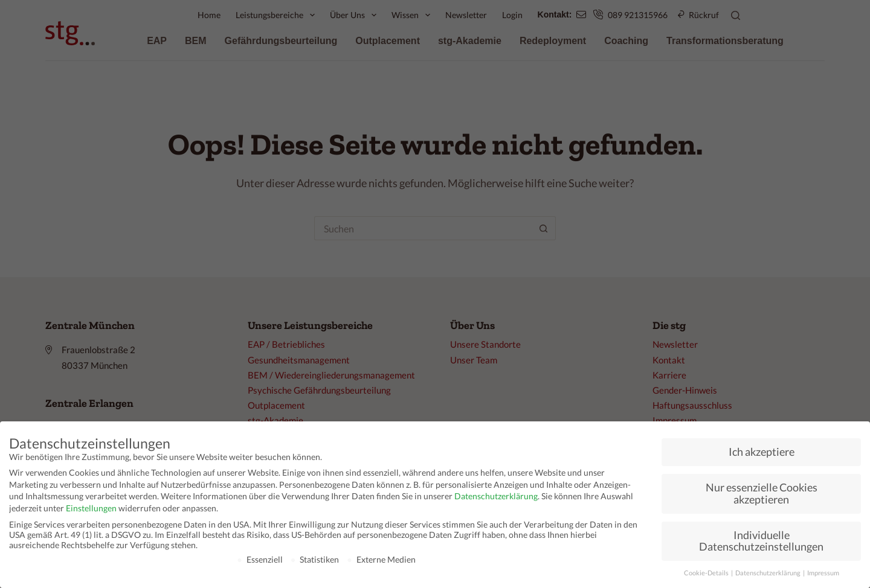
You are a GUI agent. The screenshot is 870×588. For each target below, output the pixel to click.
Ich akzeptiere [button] (762, 452)
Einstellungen (91, 508)
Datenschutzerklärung (496, 496)
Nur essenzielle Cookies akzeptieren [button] (762, 494)
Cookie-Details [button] (707, 573)
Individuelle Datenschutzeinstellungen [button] (761, 541)
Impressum (823, 573)
